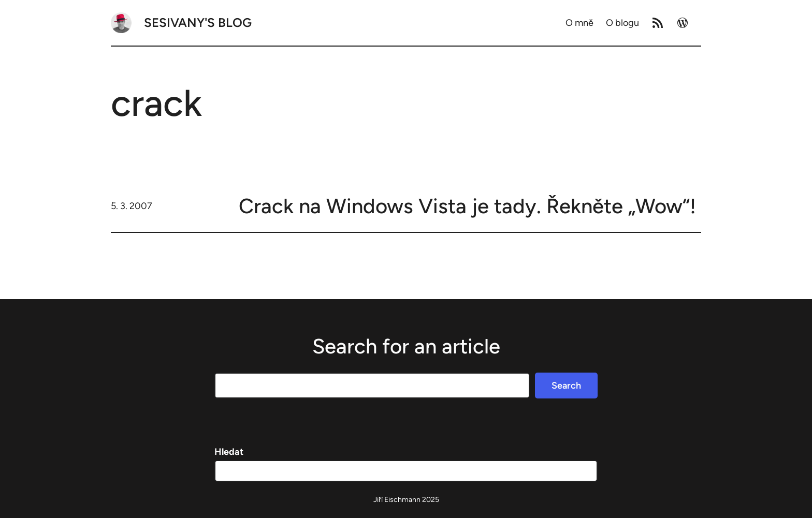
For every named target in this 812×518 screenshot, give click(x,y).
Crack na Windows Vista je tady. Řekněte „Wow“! (467, 206)
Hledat (229, 452)
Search (566, 386)
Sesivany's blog (198, 23)
